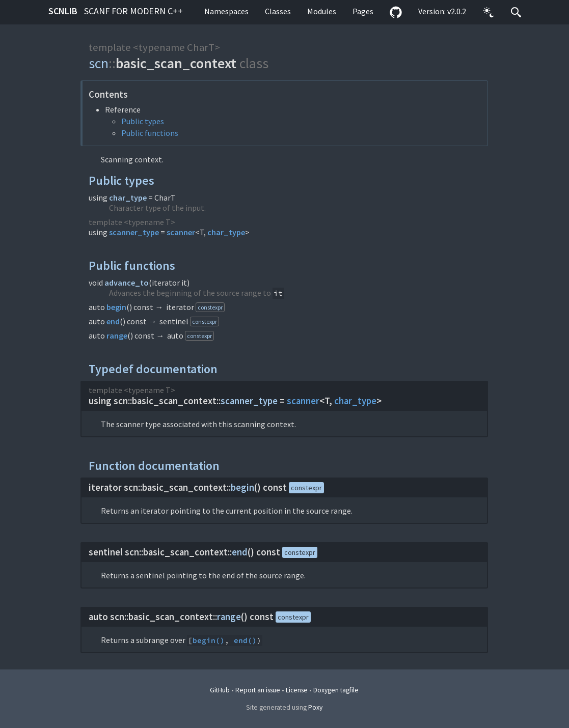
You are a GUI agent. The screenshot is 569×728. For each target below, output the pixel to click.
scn (99, 63)
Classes (278, 11)
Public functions (150, 133)
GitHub (220, 690)
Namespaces (226, 11)
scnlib (116, 11)
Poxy (315, 707)
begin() (209, 640)
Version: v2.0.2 (442, 11)
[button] (489, 12)
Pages (363, 11)
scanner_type (134, 232)
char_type (128, 198)
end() (245, 640)
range (117, 335)
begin (116, 307)
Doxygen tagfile (336, 690)
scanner (181, 232)
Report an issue (258, 690)
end (113, 321)
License (297, 690)
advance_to (127, 283)
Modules (322, 11)
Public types (143, 121)
